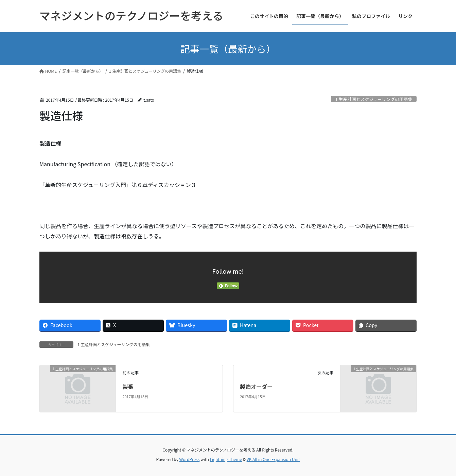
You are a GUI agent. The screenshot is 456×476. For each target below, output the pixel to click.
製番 (128, 387)
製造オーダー (256, 387)
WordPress (190, 459)
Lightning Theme (226, 459)
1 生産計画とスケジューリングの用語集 (374, 99)
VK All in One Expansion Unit (273, 459)
